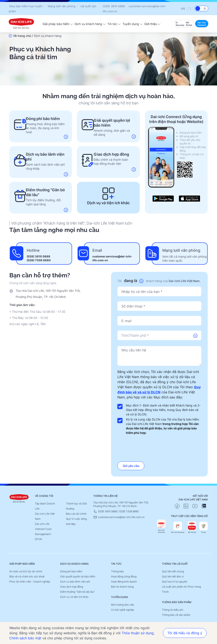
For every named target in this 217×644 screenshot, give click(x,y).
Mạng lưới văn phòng (62, 6)
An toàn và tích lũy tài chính (26, 571)
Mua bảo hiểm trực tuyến (26, 6)
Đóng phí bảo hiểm (71, 571)
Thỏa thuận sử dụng (138, 633)
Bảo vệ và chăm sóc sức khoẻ (27, 576)
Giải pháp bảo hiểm (58, 24)
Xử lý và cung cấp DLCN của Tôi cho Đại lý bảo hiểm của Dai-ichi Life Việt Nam (162, 426)
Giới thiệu (152, 24)
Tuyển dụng (133, 24)
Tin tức (114, 24)
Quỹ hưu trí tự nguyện (175, 582)
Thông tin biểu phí (172, 610)
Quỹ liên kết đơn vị (173, 576)
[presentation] (159, 447)
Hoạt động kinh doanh (124, 582)
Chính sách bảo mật (25, 638)
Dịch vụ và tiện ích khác (74, 597)
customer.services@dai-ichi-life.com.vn (119, 517)
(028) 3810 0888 (114, 6)
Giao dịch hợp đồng (72, 587)
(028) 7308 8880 (39, 260)
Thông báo (117, 571)
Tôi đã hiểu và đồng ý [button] (185, 633)
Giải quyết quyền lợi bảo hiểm (78, 576)
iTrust (203, 527)
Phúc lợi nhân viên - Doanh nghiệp (30, 582)
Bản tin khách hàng (122, 587)
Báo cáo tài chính (76, 514)
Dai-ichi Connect (161, 526)
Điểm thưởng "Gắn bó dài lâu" (78, 592)
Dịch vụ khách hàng (90, 24)
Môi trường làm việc (123, 605)
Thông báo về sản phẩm (176, 615)
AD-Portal (192, 527)
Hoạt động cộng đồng (124, 576)
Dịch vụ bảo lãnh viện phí (75, 582)
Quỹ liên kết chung (173, 571)
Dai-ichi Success (178, 527)
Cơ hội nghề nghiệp (122, 610)
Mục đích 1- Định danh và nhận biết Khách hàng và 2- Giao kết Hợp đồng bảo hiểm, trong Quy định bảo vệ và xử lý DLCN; (163, 410)
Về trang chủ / (23, 36)
